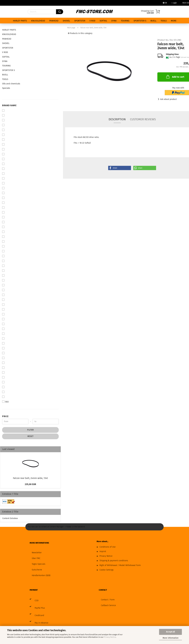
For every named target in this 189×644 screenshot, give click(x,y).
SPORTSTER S (140, 21)
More (174, 21)
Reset (31, 436)
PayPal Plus (40, 608)
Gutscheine (37, 570)
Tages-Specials (39, 564)
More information (171, 638)
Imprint (103, 551)
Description (117, 119)
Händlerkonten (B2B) (41, 575)
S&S (5, 402)
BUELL (153, 21)
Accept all (170, 632)
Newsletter (37, 553)
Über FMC (36, 558)
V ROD (92, 21)
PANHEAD (54, 21)
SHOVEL (66, 21)
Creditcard (39, 615)
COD (37, 601)
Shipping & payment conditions (114, 561)
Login (174, 3)
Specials (6, 88)
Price (5, 416)
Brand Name (9, 105)
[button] (120, 168)
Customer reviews (143, 119)
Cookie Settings (107, 570)
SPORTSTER (80, 21)
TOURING (125, 21)
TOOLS (164, 21)
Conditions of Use (108, 547)
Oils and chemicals (11, 84)
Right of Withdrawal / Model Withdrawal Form (120, 565)
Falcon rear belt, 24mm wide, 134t (30, 478)
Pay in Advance (41, 623)
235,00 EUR (30, 484)
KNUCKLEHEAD (38, 21)
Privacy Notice (110, 637)
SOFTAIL (103, 21)
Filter (30, 430)
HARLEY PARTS (20, 21)
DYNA (114, 21)
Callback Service (108, 605)
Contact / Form (108, 600)
